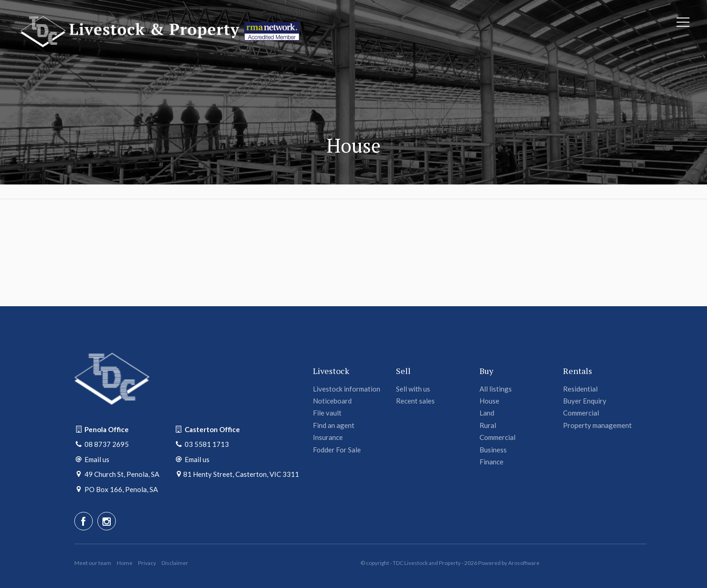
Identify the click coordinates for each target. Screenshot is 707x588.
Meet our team (93, 563)
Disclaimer (175, 563)
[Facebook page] (84, 521)
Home (125, 563)
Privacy (147, 563)
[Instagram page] (107, 521)
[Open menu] (683, 22)
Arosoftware (524, 563)
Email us (97, 459)
